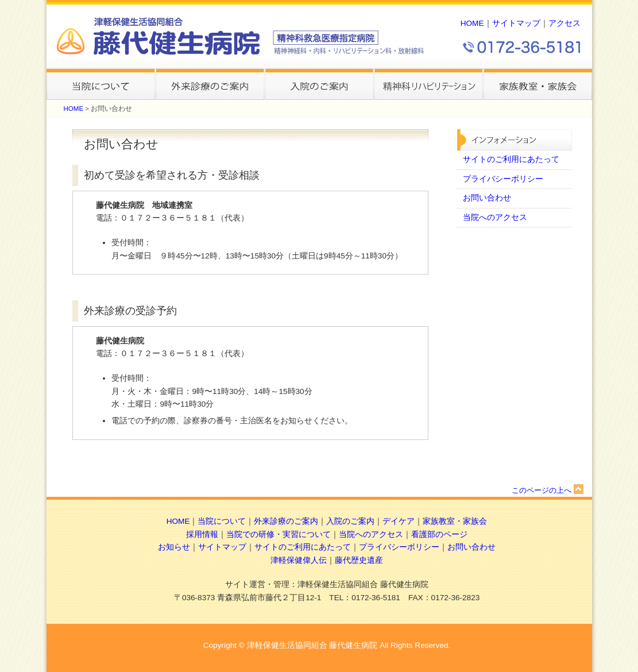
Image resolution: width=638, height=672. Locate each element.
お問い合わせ (487, 198)
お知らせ (174, 547)
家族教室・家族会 (455, 521)
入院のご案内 (350, 521)
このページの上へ (548, 490)
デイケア (399, 521)
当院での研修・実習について (279, 534)
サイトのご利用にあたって (511, 159)
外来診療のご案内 (286, 521)
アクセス (564, 23)
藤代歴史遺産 (359, 560)
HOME (472, 23)
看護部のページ (439, 534)
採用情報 (202, 534)
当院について (222, 521)
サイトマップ (516, 23)
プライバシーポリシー (503, 179)
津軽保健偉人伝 (299, 560)
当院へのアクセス (495, 217)
